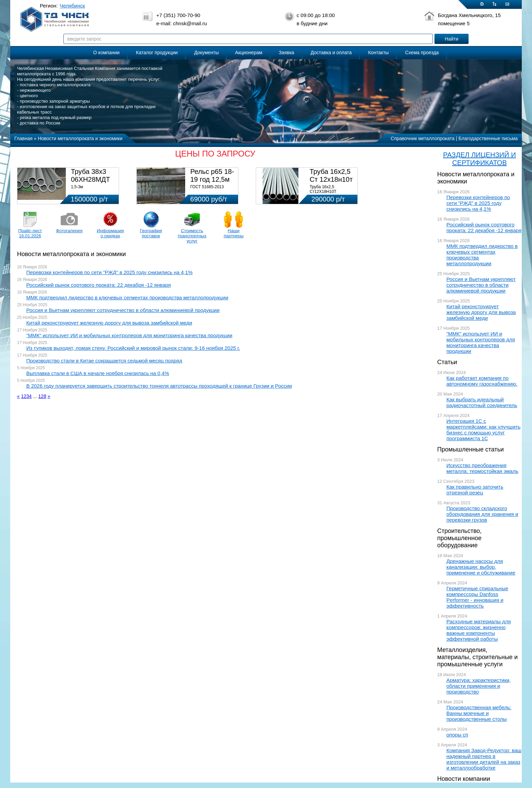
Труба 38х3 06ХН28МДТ (91, 175)
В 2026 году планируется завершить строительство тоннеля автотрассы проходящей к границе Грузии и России (159, 386)
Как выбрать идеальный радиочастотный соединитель (482, 402)
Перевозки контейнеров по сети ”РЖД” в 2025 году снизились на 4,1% (478, 203)
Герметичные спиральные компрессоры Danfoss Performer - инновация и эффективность (477, 597)
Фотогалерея (69, 231)
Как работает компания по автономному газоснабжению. (482, 381)
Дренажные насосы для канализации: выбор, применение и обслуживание (481, 567)
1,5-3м (77, 187)
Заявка (286, 53)
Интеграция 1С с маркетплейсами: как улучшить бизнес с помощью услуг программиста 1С (483, 430)
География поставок (151, 233)
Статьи (447, 362)
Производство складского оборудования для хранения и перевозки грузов (482, 514)
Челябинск (72, 6)
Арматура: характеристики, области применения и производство (479, 686)
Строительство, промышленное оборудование (459, 538)
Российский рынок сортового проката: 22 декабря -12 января (484, 227)
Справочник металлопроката (423, 138)
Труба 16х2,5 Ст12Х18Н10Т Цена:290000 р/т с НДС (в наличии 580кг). (332, 194)
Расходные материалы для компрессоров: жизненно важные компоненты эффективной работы (479, 630)
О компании (106, 53)
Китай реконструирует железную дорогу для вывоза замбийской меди (481, 312)
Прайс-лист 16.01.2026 (30, 233)
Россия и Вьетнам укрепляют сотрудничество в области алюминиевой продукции (481, 285)
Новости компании (464, 779)
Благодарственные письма (488, 138)
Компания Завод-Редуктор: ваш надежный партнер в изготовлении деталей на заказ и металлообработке (484, 759)
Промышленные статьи (470, 449)
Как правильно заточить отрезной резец (475, 490)
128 (42, 396)
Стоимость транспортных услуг (192, 236)
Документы (206, 53)
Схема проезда (422, 53)
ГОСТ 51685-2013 (207, 187)
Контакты (378, 53)
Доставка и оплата (331, 53)
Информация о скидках (110, 233)
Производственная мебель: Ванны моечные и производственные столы (479, 713)
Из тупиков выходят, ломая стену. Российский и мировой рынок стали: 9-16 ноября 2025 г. (133, 348)
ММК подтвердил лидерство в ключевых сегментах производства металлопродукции (482, 255)
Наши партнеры (234, 233)
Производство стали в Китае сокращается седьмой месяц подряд (104, 361)
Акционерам (249, 53)
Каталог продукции (157, 53)
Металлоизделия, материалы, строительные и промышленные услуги (477, 657)
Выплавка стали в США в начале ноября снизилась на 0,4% (98, 373)
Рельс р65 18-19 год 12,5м (212, 175)
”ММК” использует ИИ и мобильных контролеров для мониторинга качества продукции (481, 342)
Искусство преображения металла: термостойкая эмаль (482, 468)
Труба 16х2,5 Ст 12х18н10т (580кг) (331, 179)
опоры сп (457, 735)
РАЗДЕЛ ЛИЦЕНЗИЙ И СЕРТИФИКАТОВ (479, 159)
